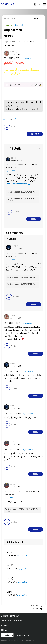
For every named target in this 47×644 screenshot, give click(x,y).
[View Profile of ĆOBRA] (14, 158)
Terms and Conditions (12, 621)
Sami (9, 592)
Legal (4, 630)
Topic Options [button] (39, 25)
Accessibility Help (10, 616)
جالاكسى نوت (28, 58)
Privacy (5, 625)
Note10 (12, 119)
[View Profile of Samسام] (14, 52)
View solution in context (16, 184)
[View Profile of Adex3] (13, 442)
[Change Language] (7, 635)
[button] (39, 53)
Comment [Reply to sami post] (35, 134)
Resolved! (19, 25)
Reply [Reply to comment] (34, 219)
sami (9, 552)
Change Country (23, 635)
